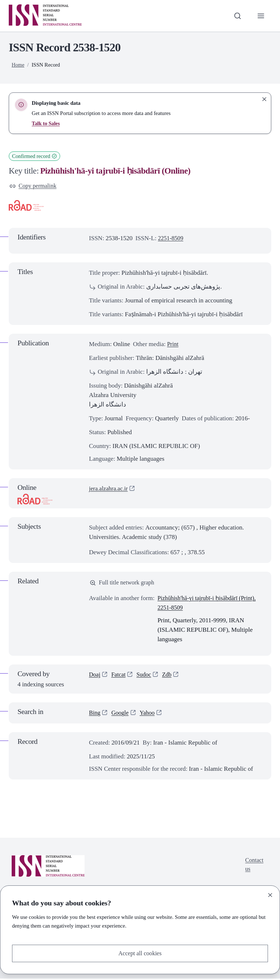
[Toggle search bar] (237, 16)
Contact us (254, 867)
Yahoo (149, 714)
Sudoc (146, 676)
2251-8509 (171, 239)
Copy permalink (34, 186)
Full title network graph (124, 584)
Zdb (169, 676)
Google (121, 714)
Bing (95, 714)
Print (173, 345)
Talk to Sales (46, 123)
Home (18, 65)
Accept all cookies (140, 953)
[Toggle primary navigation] (261, 16)
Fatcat (120, 676)
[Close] (270, 894)
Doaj (95, 676)
